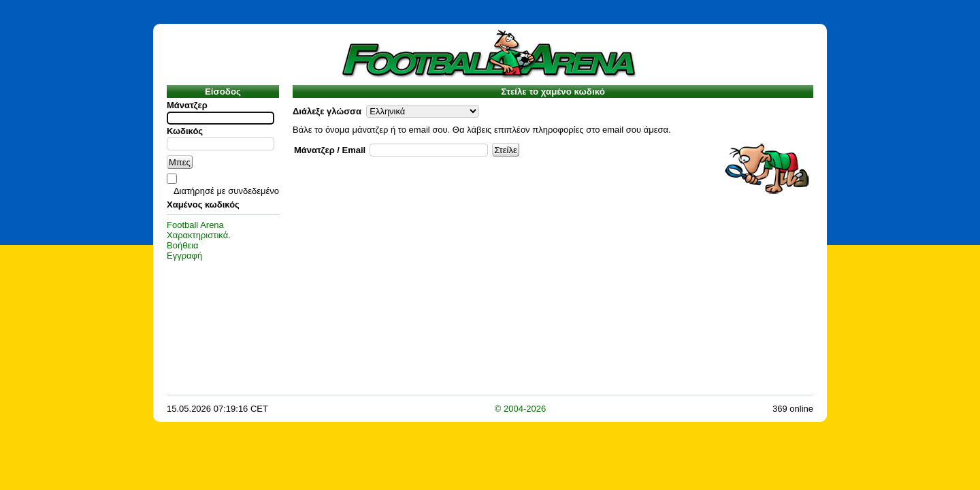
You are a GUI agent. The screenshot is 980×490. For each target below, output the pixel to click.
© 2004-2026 (520, 409)
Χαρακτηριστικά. (199, 235)
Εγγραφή (184, 256)
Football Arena (195, 225)
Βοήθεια (183, 245)
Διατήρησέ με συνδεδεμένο (226, 191)
